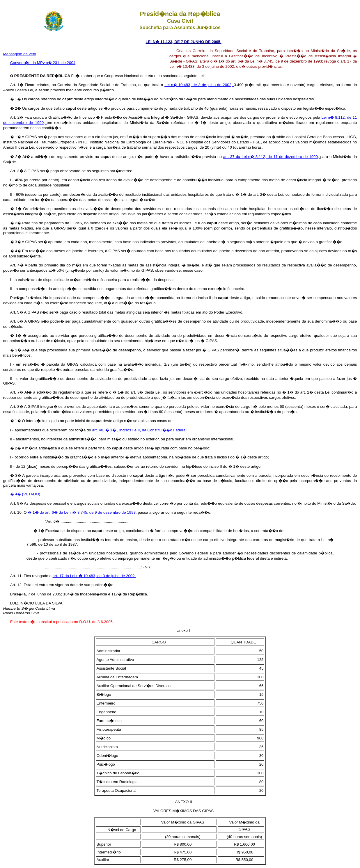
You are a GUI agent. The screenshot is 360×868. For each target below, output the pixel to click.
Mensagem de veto (20, 54)
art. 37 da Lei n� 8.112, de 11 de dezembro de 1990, (272, 157)
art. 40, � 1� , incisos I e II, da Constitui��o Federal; (140, 430)
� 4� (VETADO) (25, 494)
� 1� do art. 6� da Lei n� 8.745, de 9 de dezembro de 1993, (83, 512)
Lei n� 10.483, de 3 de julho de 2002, (199, 85)
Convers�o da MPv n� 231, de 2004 (43, 63)
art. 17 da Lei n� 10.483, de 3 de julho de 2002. (94, 576)
